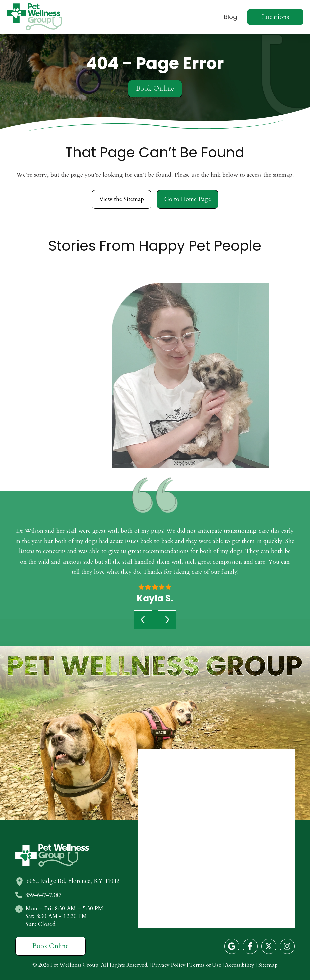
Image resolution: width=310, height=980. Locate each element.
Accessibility (240, 965)
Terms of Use (205, 965)
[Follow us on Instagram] (287, 946)
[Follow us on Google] (232, 946)
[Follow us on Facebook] (250, 946)
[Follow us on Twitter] (269, 946)
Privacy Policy (169, 965)
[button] (275, 17)
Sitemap (268, 965)
